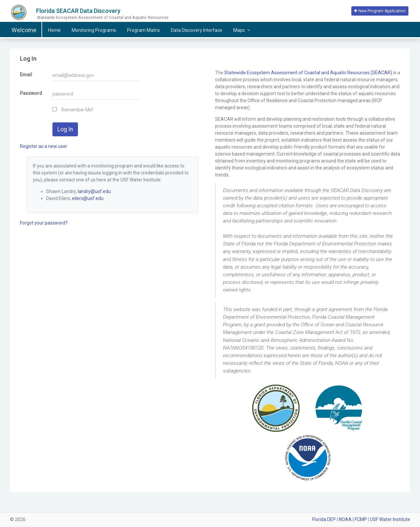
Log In (65, 129)
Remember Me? (77, 110)
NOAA (345, 519)
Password (31, 93)
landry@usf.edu (94, 191)
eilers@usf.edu (88, 198)
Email (26, 75)
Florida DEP (324, 519)
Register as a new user (44, 146)
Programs (94, 30)
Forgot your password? (44, 223)
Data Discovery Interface (197, 30)
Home (54, 30)
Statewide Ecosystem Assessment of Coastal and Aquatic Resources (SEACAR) (308, 73)
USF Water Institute (390, 519)
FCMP (361, 519)
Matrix (143, 30)
